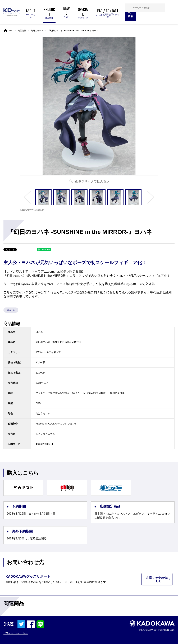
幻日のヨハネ (37, 31)
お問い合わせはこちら (157, 579)
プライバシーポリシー (16, 633)
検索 (130, 16)
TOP (11, 31)
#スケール (11, 310)
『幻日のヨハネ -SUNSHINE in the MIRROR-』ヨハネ (73, 31)
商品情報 (22, 31)
